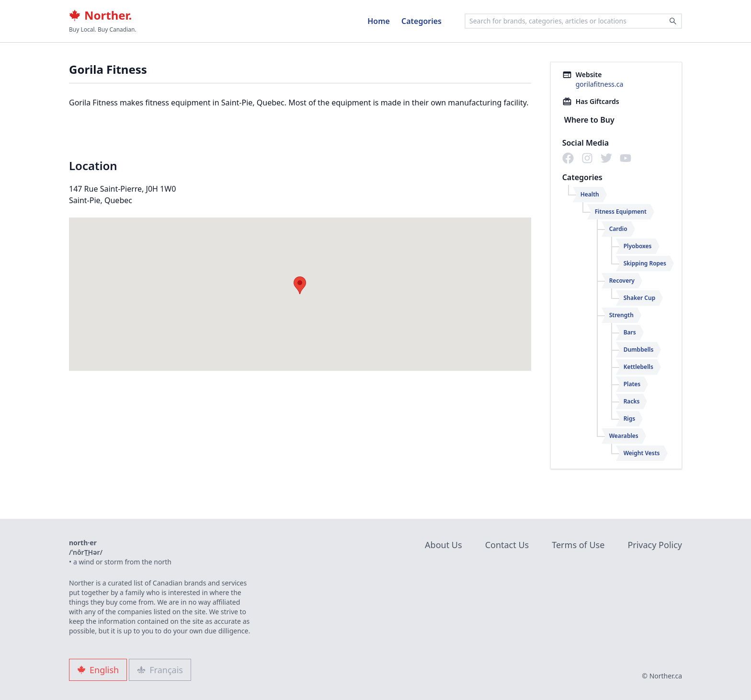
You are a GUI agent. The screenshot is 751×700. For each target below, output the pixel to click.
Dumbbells (639, 350)
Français (160, 670)
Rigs (630, 419)
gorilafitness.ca (600, 84)
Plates (632, 384)
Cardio (618, 229)
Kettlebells (638, 367)
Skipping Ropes (645, 263)
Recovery (622, 281)
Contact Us (507, 545)
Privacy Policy (655, 545)
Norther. (100, 15)
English (98, 670)
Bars (630, 332)
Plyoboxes (638, 246)
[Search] (673, 21)
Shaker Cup (640, 298)
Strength (621, 315)
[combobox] (573, 21)
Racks (632, 401)
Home (379, 21)
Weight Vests (642, 453)
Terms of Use (578, 545)
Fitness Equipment (621, 212)
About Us (444, 545)
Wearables (624, 436)
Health (590, 194)
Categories (421, 21)
